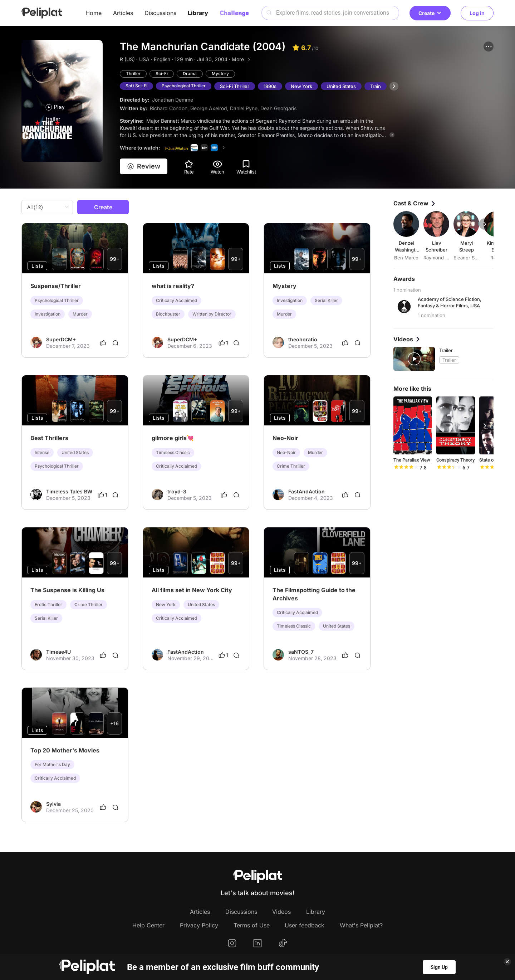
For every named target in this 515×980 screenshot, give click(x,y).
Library (198, 13)
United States (345, 87)
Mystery (222, 74)
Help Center (148, 926)
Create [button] (430, 13)
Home (94, 13)
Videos (281, 912)
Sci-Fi (163, 74)
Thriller (134, 74)
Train (380, 87)
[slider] (406, 468)
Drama (191, 74)
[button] (489, 47)
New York (306, 87)
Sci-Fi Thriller (239, 87)
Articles (123, 13)
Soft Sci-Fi (137, 87)
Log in (477, 13)
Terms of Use (252, 926)
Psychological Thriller (186, 87)
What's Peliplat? (361, 926)
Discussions (160, 13)
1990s (274, 87)
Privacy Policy (199, 926)
